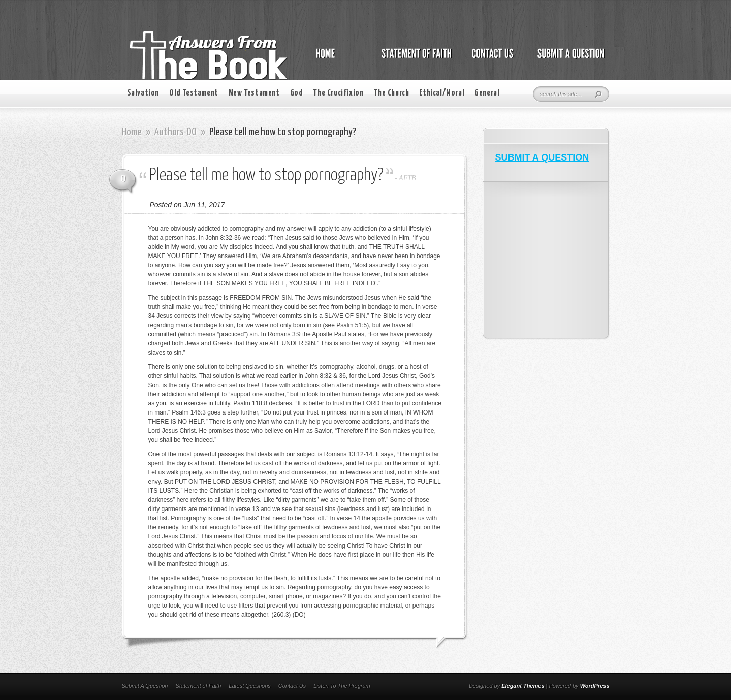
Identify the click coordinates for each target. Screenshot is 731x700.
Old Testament (194, 93)
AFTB (407, 178)
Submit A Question (145, 686)
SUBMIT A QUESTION (542, 157)
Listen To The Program (342, 686)
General (487, 93)
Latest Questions (250, 686)
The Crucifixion (338, 93)
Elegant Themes (523, 686)
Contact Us (292, 686)
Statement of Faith (198, 686)
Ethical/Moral (442, 93)
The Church (391, 93)
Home (132, 132)
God (297, 93)
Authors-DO (176, 132)
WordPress (595, 686)
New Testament (254, 93)
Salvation (143, 93)
